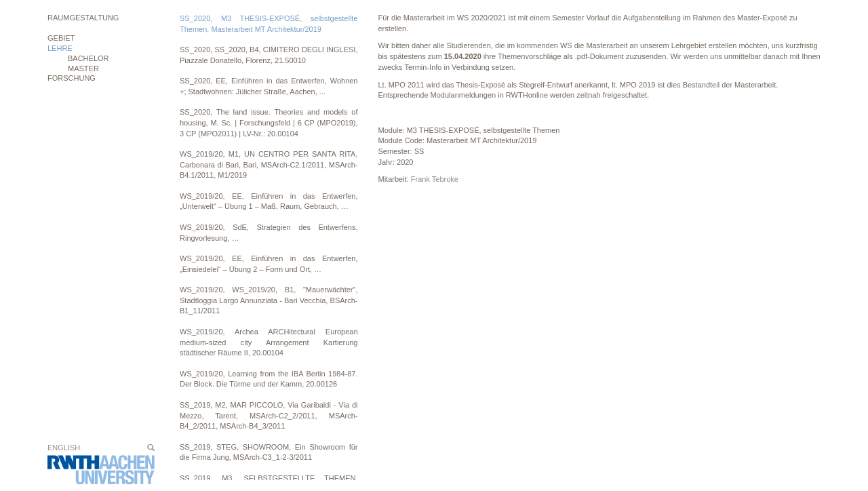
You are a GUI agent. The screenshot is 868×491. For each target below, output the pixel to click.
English (64, 448)
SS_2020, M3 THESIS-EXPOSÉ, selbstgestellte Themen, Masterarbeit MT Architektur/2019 (269, 24)
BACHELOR (88, 58)
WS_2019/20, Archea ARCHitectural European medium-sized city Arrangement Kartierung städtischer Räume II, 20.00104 (269, 342)
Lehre (60, 48)
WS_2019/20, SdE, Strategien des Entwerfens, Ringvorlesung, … (269, 233)
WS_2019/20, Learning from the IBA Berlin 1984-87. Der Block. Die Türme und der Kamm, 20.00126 (269, 379)
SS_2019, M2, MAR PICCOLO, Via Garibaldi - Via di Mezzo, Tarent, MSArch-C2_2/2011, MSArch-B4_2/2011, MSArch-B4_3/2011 (269, 415)
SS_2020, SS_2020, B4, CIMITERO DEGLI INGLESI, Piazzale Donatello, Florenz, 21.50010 (269, 55)
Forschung (72, 78)
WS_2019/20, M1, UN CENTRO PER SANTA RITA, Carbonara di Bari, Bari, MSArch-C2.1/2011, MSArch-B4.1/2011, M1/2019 (269, 164)
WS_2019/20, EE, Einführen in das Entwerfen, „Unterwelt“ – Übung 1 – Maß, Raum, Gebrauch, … (269, 201)
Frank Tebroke (435, 179)
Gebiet (61, 38)
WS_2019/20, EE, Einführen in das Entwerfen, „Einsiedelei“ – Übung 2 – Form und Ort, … (269, 264)
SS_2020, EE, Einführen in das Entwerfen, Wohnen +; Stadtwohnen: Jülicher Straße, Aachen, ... (269, 86)
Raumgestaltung (83, 18)
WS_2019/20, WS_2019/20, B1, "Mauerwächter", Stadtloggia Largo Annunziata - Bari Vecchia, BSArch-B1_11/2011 (269, 300)
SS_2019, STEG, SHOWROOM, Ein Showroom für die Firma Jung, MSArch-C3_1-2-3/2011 (269, 452)
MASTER (83, 68)
